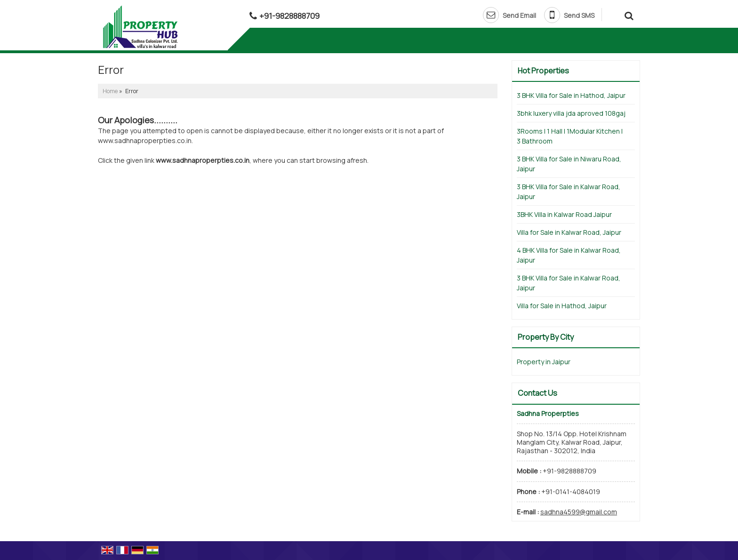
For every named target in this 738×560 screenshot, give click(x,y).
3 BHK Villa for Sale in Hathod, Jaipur (571, 95)
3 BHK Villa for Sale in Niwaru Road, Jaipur (569, 164)
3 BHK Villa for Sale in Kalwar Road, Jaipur (569, 192)
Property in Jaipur (544, 362)
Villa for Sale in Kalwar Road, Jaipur (569, 232)
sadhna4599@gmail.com (579, 512)
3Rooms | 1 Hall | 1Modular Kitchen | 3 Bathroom (570, 136)
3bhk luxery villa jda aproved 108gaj (571, 113)
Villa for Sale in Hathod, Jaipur (562, 306)
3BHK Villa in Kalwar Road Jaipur (564, 214)
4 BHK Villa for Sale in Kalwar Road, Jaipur (569, 255)
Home (110, 91)
